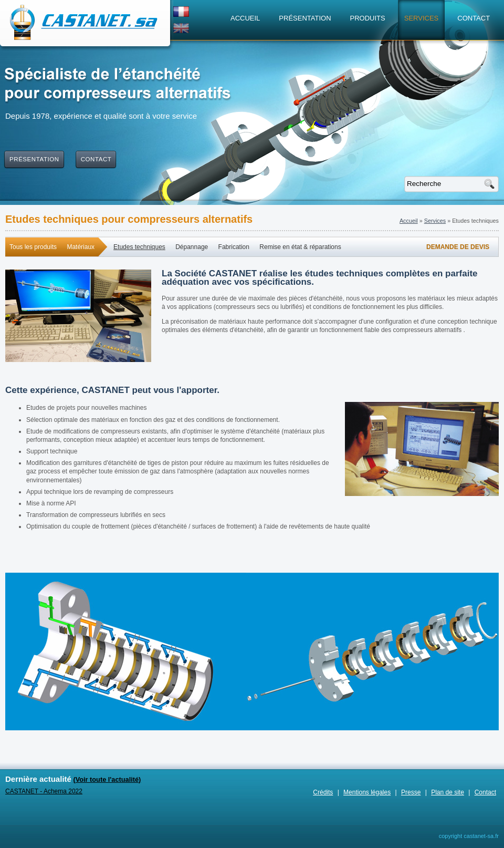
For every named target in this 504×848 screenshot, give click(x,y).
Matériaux (81, 247)
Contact (485, 792)
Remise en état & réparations (300, 247)
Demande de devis (458, 247)
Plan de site (448, 792)
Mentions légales (367, 792)
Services (435, 221)
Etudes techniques (139, 247)
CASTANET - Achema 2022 (44, 791)
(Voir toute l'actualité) (107, 779)
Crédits (323, 792)
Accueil (409, 221)
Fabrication (234, 247)
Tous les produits (33, 247)
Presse (411, 792)
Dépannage (192, 247)
